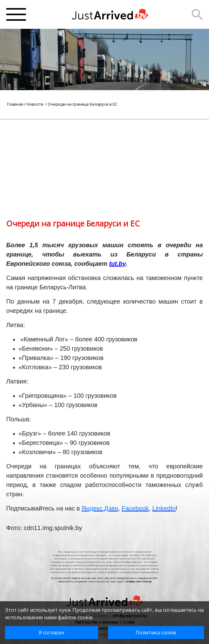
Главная (15, 104)
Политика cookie (156, 633)
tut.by (117, 264)
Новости (35, 104)
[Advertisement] (104, 163)
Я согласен (51, 633)
